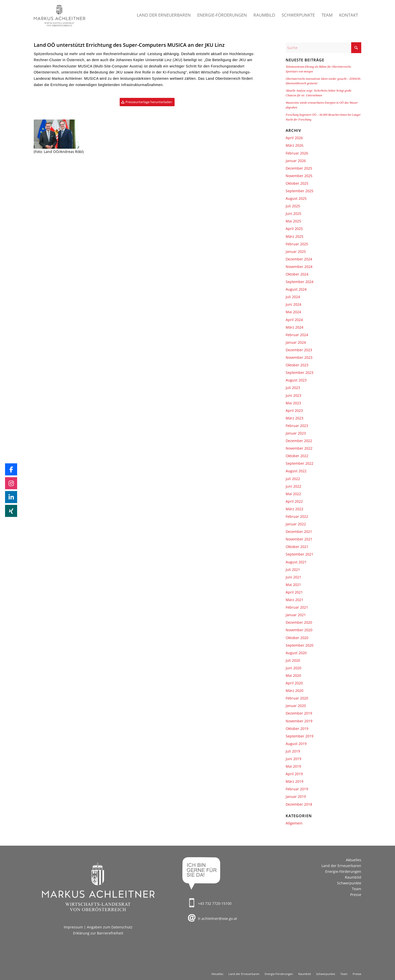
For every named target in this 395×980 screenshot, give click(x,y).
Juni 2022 (293, 486)
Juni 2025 (293, 213)
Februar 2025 (297, 244)
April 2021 (294, 592)
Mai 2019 (293, 766)
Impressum (73, 927)
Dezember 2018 (299, 804)
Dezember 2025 (299, 168)
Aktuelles (354, 860)
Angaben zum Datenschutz (110, 927)
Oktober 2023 (297, 365)
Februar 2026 (297, 153)
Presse (356, 895)
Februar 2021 (297, 607)
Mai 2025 (293, 221)
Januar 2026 (296, 161)
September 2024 (300, 282)
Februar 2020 (297, 698)
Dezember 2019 (299, 713)
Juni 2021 (293, 577)
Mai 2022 (293, 494)
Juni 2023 (293, 395)
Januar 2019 (296, 796)
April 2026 (294, 138)
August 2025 (296, 198)
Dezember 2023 (299, 350)
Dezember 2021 (299, 532)
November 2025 (299, 176)
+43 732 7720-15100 (215, 903)
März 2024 (294, 327)
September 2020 (300, 645)
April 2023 (294, 410)
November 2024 (299, 267)
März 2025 (294, 236)
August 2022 (296, 471)
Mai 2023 (293, 403)
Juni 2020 (293, 668)
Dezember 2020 (299, 622)
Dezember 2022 (299, 441)
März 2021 (294, 600)
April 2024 (294, 320)
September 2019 (300, 736)
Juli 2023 (293, 388)
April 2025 (294, 229)
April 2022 (294, 501)
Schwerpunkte (349, 883)
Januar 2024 (296, 342)
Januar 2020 (296, 706)
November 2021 (299, 539)
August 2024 (296, 289)
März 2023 (294, 418)
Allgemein (294, 823)
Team (357, 889)
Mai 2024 (293, 312)
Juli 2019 (293, 751)
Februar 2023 (297, 426)
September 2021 (300, 554)
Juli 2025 (293, 206)
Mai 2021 (293, 585)
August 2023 (296, 380)
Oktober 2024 (297, 274)
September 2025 (300, 191)
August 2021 (296, 562)
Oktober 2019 (297, 729)
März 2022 (294, 509)
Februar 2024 (297, 335)
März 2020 (294, 691)
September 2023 (300, 373)
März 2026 (294, 145)
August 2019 (296, 744)
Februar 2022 (297, 516)
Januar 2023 (296, 433)
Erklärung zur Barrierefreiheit (98, 933)
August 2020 (296, 653)
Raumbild (353, 877)
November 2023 (299, 357)
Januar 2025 (296, 251)
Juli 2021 (293, 570)
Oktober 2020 (297, 638)
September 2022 (300, 463)
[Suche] (323, 48)
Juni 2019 (293, 759)
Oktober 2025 (297, 183)
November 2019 (299, 721)
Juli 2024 (293, 297)
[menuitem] (164, 15)
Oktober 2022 (297, 456)
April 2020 (294, 683)
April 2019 (294, 774)
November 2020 (299, 630)
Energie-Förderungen (343, 871)
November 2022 (299, 448)
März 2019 (294, 781)
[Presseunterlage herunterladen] (147, 102)
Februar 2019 (297, 789)
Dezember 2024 (299, 259)
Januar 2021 (296, 615)
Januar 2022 (296, 524)
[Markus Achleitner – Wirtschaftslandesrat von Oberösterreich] (60, 15)
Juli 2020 (293, 660)
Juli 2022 (293, 479)
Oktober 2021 (297, 547)
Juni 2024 (293, 304)
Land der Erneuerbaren (341, 866)
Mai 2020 (293, 675)
